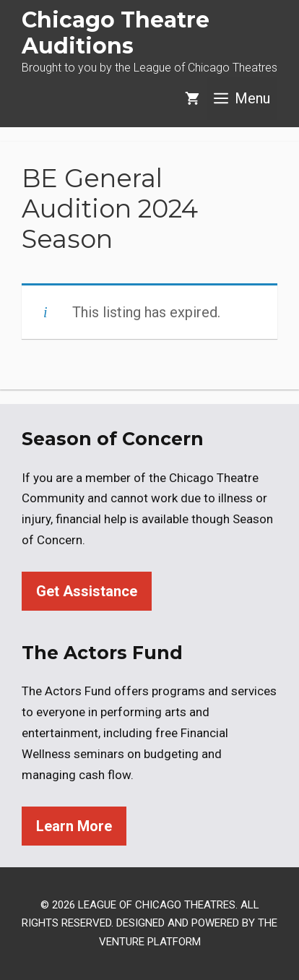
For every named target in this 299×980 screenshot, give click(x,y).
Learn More (74, 826)
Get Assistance (87, 591)
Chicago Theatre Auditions (116, 33)
